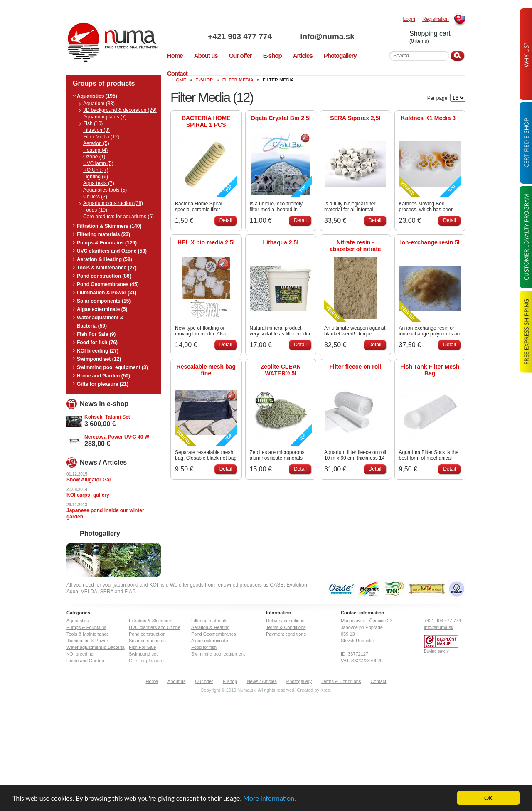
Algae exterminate (210, 641)
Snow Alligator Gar (89, 480)
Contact (379, 681)
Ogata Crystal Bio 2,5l (281, 118)
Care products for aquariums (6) (118, 217)
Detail (226, 220)
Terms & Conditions (286, 627)
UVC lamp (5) (98, 163)
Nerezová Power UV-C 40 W (117, 437)
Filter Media (238, 80)
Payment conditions (286, 634)
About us (176, 681)
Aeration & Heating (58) (105, 259)
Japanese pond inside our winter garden (105, 514)
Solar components (147, 641)
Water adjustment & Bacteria (96, 647)
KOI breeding (80, 654)
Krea (325, 690)
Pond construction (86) (104, 276)
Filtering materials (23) (103, 234)
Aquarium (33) (99, 104)
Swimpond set (143, 654)
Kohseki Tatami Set (107, 417)
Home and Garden (85, 661)
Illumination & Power (87, 641)
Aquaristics (78, 621)
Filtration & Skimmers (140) (109, 226)
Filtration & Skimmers (151, 621)
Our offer (204, 681)
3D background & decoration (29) (120, 110)
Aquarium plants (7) (105, 117)
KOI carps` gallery (88, 495)
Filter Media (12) (101, 137)
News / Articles (262, 681)
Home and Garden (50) (103, 376)
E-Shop (204, 80)
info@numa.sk (327, 36)
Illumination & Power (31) (107, 293)
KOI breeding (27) (98, 351)
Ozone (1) (94, 157)
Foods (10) (95, 210)
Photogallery (299, 681)
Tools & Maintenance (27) (107, 268)
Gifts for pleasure (146, 661)
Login (409, 19)
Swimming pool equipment (218, 654)
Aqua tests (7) (99, 183)
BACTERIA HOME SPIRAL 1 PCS (206, 121)
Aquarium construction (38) (113, 203)
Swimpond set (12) (99, 359)
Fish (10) (93, 123)
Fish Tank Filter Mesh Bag (430, 370)
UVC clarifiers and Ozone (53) (112, 251)
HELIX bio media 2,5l (206, 242)
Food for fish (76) (97, 343)
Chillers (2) (95, 197)
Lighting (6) (96, 177)
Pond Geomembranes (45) (108, 284)
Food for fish (204, 647)
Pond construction (147, 634)
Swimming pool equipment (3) (112, 367)
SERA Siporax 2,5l (355, 118)
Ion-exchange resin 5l (430, 242)
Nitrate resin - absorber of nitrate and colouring (355, 246)
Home (152, 681)
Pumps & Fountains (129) (107, 243)
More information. (270, 799)
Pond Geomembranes (214, 634)
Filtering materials (209, 621)
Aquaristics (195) (97, 96)
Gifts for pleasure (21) (103, 384)
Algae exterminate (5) (102, 309)
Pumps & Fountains (86, 627)
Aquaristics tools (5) (105, 190)
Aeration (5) (96, 143)
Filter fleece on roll (355, 367)
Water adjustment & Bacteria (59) (100, 322)
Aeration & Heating (210, 627)
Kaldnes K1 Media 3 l (430, 118)
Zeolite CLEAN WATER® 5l (281, 370)
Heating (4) (95, 150)
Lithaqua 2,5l (281, 242)
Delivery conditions (285, 621)
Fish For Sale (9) (96, 334)
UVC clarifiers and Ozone (155, 627)
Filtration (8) (96, 130)
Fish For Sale (142, 647)
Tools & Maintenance (88, 634)
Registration (436, 19)
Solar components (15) (104, 301)
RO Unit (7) (96, 170)
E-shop (230, 681)
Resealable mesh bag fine (206, 370)
